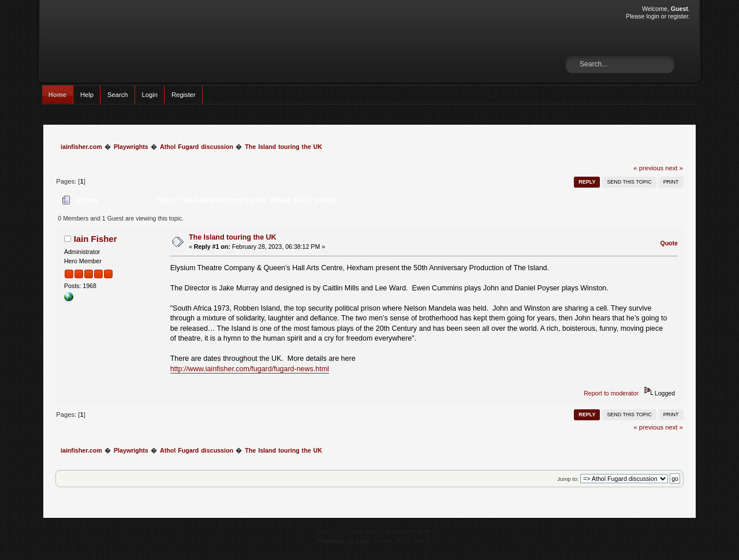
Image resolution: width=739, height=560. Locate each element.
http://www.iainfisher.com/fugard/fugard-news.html (250, 369)
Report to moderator (611, 393)
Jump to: (568, 479)
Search (118, 95)
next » (674, 168)
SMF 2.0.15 (332, 531)
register (678, 16)
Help (87, 95)
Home (57, 95)
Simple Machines (409, 531)
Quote (669, 243)
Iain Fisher (96, 239)
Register (184, 95)
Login (150, 95)
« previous (648, 168)
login (652, 16)
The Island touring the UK (233, 237)
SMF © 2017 (368, 531)
